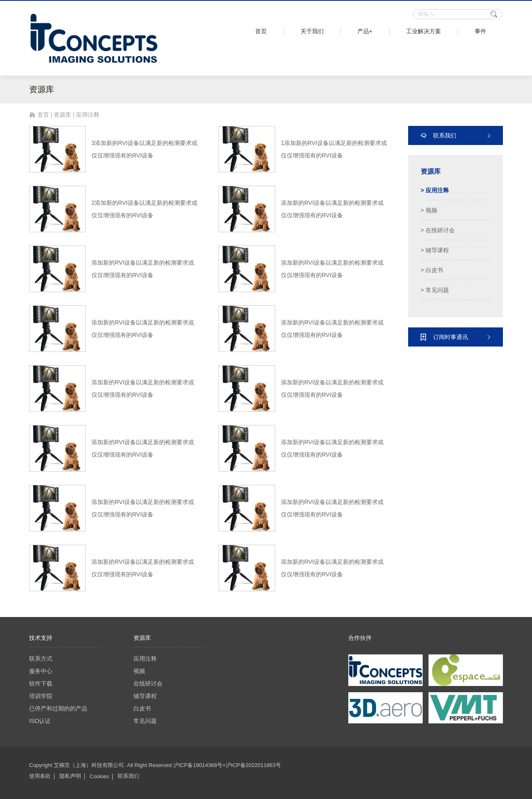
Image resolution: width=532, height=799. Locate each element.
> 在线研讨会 (438, 230)
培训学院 (41, 696)
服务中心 (41, 671)
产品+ (365, 31)
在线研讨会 (148, 683)
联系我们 (128, 776)
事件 (480, 31)
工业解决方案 (424, 31)
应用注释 (145, 659)
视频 (139, 671)
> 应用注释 (435, 190)
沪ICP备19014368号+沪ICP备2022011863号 (227, 765)
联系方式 (41, 659)
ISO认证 (40, 721)
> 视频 (429, 210)
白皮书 (142, 708)
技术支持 (41, 638)
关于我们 (312, 31)
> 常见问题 (435, 290)
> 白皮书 (432, 270)
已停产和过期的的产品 (58, 708)
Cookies (99, 776)
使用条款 (40, 776)
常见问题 (145, 721)
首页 (261, 31)
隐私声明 (70, 776)
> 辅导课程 (435, 250)
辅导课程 (145, 696)
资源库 (62, 115)
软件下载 (41, 683)
